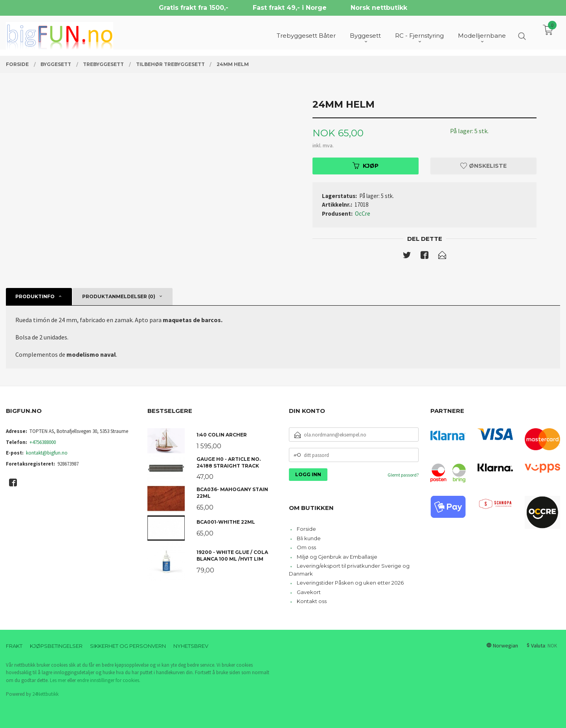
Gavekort (309, 592)
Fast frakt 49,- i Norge (290, 8)
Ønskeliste (483, 166)
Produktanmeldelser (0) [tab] (119, 296)
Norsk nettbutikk (379, 8)
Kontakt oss (312, 601)
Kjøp (366, 166)
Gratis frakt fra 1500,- (194, 8)
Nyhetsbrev (191, 646)
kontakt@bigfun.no (47, 453)
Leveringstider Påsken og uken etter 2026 (350, 583)
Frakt (14, 646)
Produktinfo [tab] (35, 296)
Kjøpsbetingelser (56, 646)
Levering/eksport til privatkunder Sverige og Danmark (349, 570)
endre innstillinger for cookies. (109, 680)
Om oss (306, 547)
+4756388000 (43, 442)
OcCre (363, 214)
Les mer (58, 680)
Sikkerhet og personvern (128, 646)
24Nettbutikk (45, 694)
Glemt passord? (403, 475)
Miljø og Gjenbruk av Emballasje (337, 557)
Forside (306, 529)
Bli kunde (309, 538)
